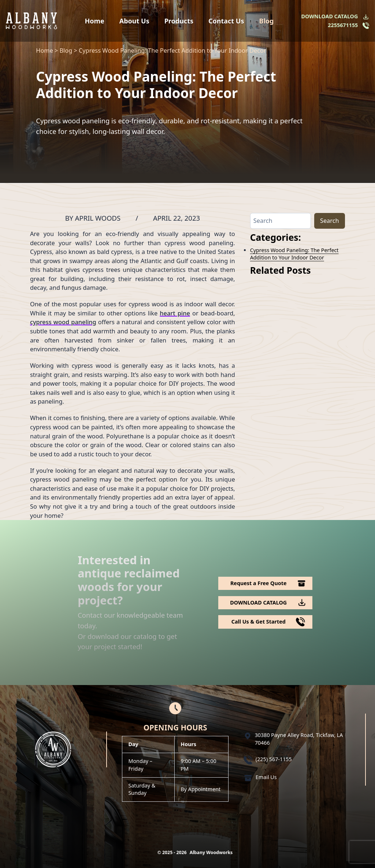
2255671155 (343, 25)
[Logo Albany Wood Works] (31, 21)
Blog (266, 21)
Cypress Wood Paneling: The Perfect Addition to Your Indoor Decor (294, 254)
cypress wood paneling (63, 322)
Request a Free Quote (259, 583)
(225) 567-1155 (274, 759)
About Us (134, 21)
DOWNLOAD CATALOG (330, 16)
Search (330, 220)
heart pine (175, 313)
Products (179, 21)
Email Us (266, 777)
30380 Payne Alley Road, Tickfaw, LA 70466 (299, 739)
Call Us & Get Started (259, 622)
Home (95, 21)
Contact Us (226, 21)
